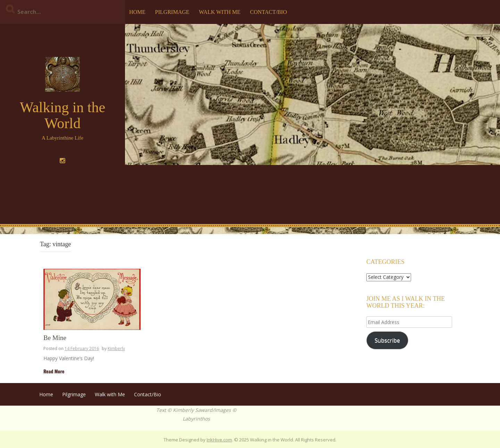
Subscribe (387, 340)
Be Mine (55, 338)
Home (137, 12)
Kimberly (116, 349)
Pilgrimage (172, 12)
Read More (54, 371)
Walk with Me (220, 12)
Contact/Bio (268, 12)
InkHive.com (219, 440)
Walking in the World (62, 115)
